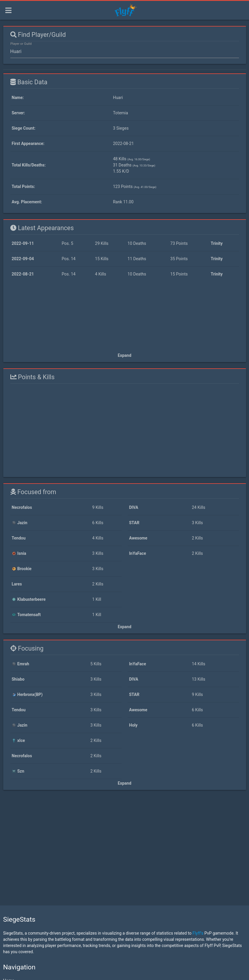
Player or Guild (21, 44)
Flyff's (198, 933)
